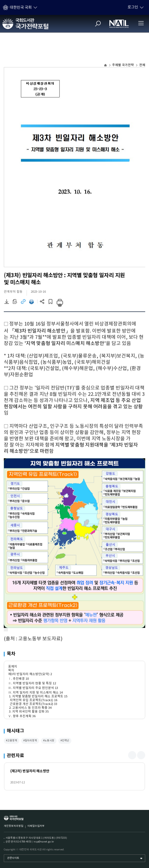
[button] (132, 756)
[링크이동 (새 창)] (23, 303)
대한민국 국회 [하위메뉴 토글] (21, 8)
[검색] (98, 24)
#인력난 (65, 741)
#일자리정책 (30, 741)
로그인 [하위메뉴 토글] (133, 7)
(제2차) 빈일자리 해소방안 (30, 772)
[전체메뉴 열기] (141, 23)
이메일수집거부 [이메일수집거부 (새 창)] (36, 826)
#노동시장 (49, 741)
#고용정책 (12, 741)
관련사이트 (13, 858)
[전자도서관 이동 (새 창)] (31, 303)
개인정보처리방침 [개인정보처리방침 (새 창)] (14, 826)
